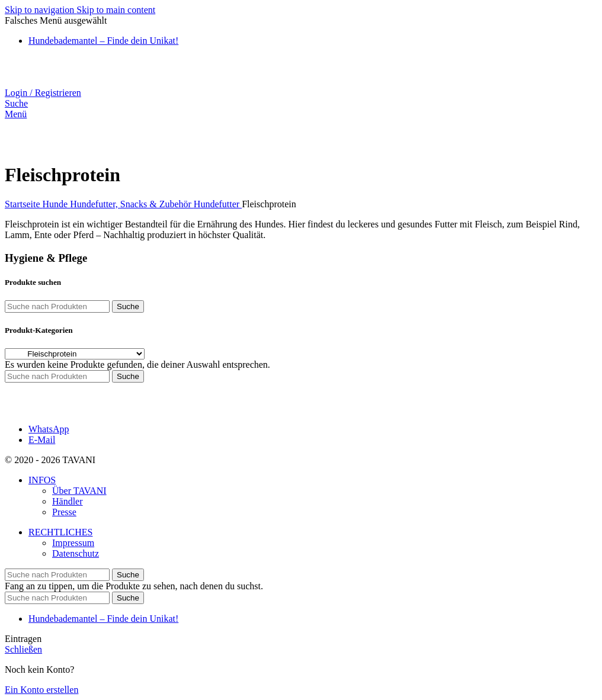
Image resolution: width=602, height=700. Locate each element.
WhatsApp (49, 429)
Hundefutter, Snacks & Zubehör (132, 204)
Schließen (23, 649)
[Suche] (16, 103)
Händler (68, 501)
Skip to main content (116, 10)
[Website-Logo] (68, 82)
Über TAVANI (79, 491)
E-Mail (42, 440)
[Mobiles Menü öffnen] (16, 114)
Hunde (57, 204)
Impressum (73, 543)
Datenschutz (76, 553)
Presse (64, 512)
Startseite (24, 204)
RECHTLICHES (60, 532)
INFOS (42, 480)
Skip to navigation (41, 10)
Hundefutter (218, 204)
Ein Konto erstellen (41, 690)
